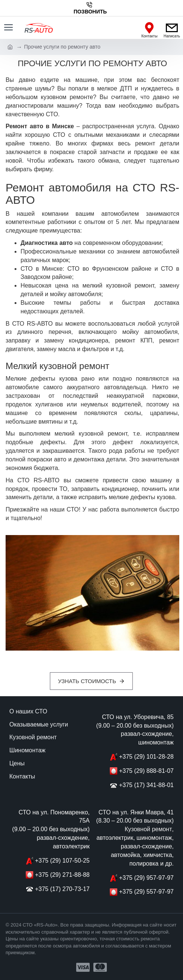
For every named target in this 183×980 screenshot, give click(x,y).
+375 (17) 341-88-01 (146, 785)
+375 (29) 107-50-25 (62, 861)
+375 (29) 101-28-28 (146, 757)
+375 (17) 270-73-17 (62, 889)
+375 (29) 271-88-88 (62, 875)
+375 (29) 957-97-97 (146, 878)
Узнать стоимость (87, 681)
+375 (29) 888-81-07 (146, 771)
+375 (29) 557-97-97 (146, 892)
